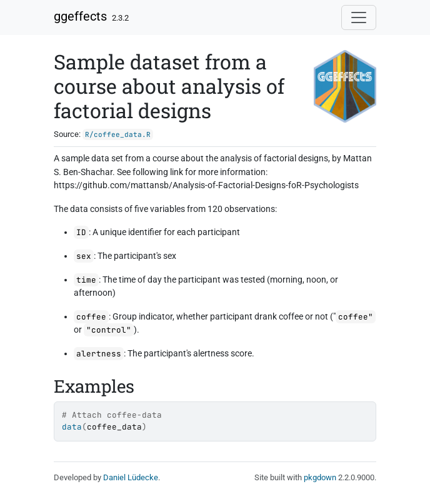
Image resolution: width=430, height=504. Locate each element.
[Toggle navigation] (359, 18)
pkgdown (320, 477)
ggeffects (80, 16)
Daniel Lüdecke (131, 477)
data (72, 427)
